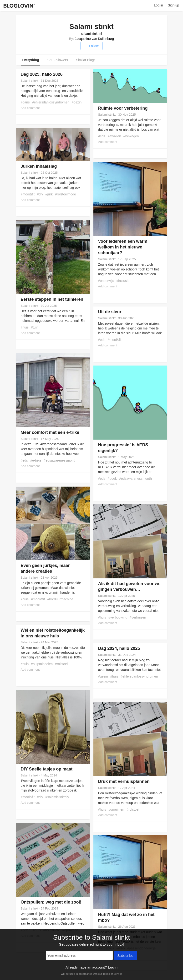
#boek (112, 479)
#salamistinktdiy (57, 797)
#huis (25, 327)
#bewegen (131, 136)
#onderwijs (106, 281)
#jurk (49, 194)
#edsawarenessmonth (60, 460)
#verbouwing (118, 617)
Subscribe (125, 956)
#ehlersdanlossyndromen (51, 102)
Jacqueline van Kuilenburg (94, 39)
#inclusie (123, 281)
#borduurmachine (60, 599)
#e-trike (36, 460)
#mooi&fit (28, 194)
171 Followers (58, 60)
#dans (25, 102)
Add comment (30, 108)
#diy (40, 194)
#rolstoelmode (66, 194)
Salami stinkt (30, 81)
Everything (30, 60)
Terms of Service (112, 974)
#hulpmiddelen (42, 664)
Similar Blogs (86, 60)
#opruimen (116, 809)
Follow (91, 46)
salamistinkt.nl (91, 34)
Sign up (173, 5)
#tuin (35, 327)
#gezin (77, 102)
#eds (102, 136)
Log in (158, 5)
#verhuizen (138, 617)
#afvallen (114, 136)
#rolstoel (61, 664)
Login (113, 967)
